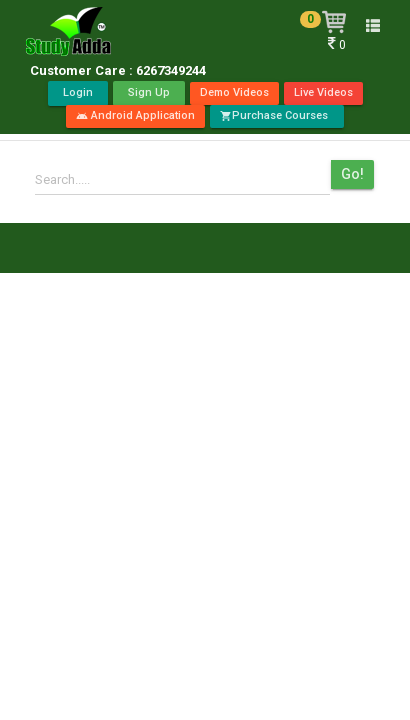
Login (78, 92)
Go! (352, 174)
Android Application (135, 115)
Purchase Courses (277, 115)
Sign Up (149, 92)
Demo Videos (234, 92)
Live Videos (323, 92)
